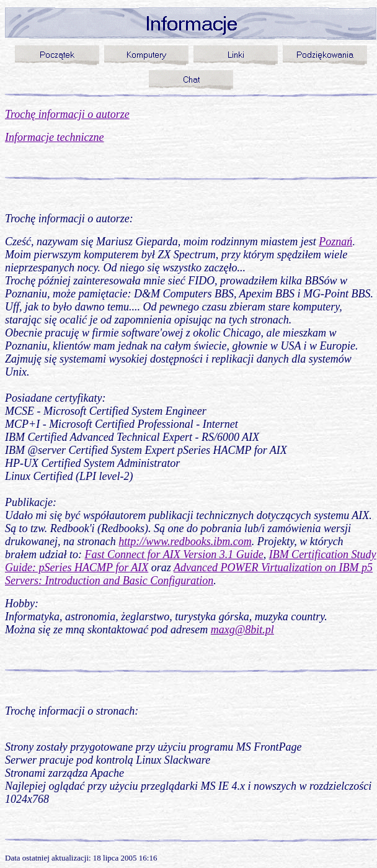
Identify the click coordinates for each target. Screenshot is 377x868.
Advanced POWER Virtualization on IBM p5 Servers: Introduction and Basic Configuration (189, 574)
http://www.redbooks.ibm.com (185, 541)
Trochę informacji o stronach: (72, 711)
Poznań (335, 242)
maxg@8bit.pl (242, 630)
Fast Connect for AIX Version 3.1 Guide (174, 554)
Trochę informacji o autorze (67, 114)
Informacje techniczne (54, 137)
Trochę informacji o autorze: (69, 219)
